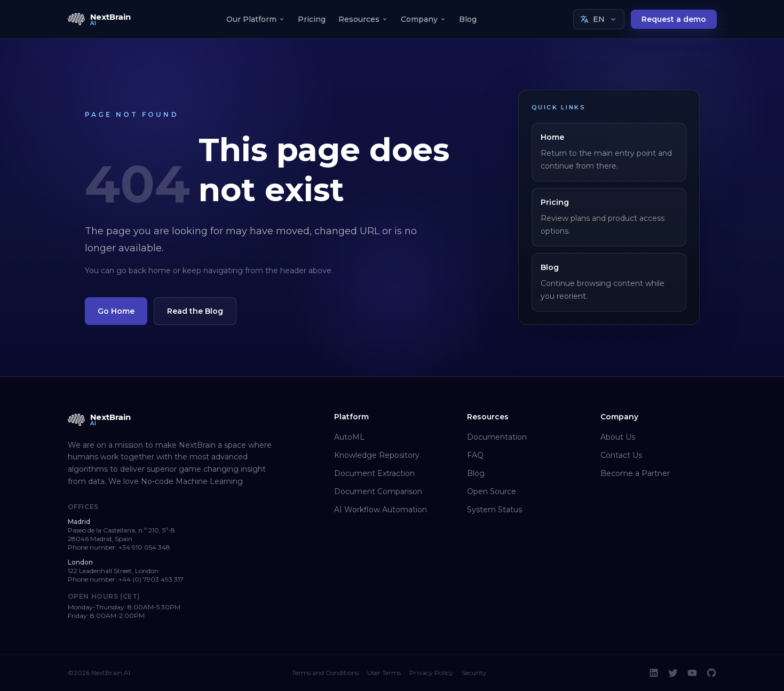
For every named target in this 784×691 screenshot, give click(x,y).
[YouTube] (692, 673)
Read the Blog (195, 311)
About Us (618, 437)
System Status (494, 510)
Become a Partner (635, 473)
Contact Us (621, 455)
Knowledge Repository (377, 455)
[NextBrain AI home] (99, 19)
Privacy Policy (431, 673)
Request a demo (674, 19)
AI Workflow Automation (381, 510)
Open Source (492, 491)
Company (423, 19)
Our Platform (256, 19)
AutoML (349, 437)
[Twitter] (673, 673)
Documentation (497, 437)
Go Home (116, 311)
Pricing (312, 19)
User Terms (384, 673)
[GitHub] (711, 673)
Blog (468, 19)
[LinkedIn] (654, 673)
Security (474, 673)
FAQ (475, 455)
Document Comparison (378, 491)
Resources (363, 19)
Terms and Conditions (325, 673)
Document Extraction (374, 473)
